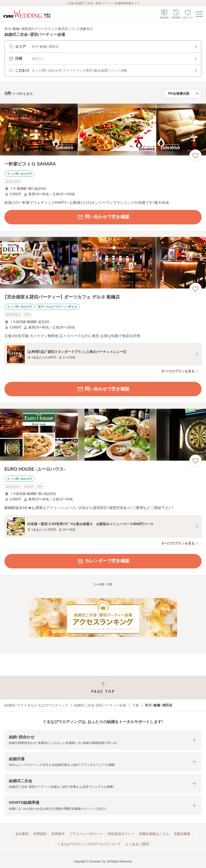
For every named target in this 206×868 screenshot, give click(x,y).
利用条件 (58, 834)
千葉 (135, 705)
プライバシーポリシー (86, 834)
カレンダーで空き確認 (103, 561)
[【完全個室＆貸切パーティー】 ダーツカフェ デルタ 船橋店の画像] (103, 263)
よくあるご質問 (137, 844)
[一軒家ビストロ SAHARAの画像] (103, 130)
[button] (103, 740)
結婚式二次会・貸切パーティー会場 (100, 705)
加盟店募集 (182, 834)
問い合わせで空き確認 (103, 217)
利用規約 (40, 834)
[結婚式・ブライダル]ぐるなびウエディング (36, 705)
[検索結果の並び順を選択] (183, 94)
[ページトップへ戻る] (103, 688)
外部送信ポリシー (121, 834)
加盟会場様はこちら (154, 834)
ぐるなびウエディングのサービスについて (89, 844)
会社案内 (22, 834)
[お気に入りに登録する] (195, 155)
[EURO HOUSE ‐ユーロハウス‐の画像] (103, 435)
